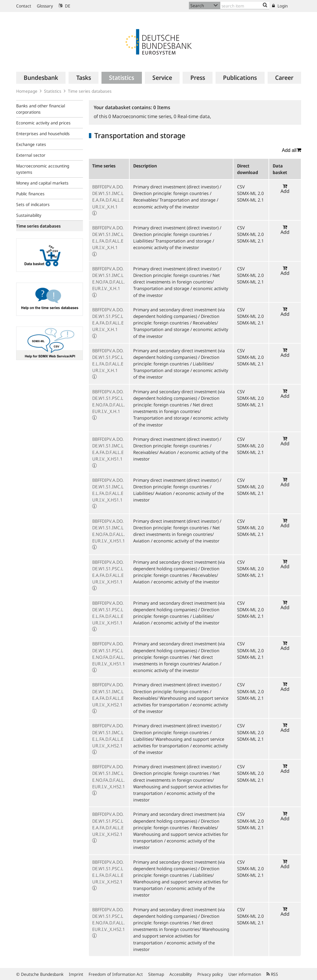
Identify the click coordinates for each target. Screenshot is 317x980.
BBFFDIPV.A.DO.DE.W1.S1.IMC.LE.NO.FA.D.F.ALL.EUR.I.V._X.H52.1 (109, 776)
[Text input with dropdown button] (245, 6)
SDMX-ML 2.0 (250, 193)
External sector (31, 155)
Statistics (53, 91)
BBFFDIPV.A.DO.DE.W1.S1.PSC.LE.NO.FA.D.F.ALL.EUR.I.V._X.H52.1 (109, 919)
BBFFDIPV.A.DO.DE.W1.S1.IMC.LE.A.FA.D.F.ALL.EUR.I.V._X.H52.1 (108, 695)
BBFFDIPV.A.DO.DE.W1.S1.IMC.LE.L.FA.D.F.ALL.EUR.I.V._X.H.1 (108, 238)
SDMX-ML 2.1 (250, 200)
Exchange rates (31, 144)
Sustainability (29, 215)
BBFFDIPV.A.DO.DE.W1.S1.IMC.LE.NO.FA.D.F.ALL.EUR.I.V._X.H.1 (109, 279)
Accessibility (181, 974)
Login (280, 6)
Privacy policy (210, 974)
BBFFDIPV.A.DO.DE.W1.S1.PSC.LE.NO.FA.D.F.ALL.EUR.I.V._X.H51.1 (109, 654)
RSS (272, 974)
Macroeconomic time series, (141, 116)
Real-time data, (192, 116)
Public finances (30, 194)
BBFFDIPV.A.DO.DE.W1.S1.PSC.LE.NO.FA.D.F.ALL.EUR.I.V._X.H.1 (109, 401)
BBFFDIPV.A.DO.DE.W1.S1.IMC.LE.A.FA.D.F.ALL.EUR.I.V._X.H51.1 (108, 449)
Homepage (27, 91)
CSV (241, 187)
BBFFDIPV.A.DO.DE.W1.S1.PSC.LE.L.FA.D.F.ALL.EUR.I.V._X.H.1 (108, 361)
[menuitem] (41, 78)
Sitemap (156, 974)
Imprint (76, 974)
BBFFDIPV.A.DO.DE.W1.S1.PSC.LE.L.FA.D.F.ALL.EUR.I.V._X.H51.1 (108, 613)
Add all (292, 150)
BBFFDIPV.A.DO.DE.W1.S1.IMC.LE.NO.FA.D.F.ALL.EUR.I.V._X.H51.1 (109, 531)
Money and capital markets (42, 183)
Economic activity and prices (43, 123)
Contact (24, 6)
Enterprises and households (43, 134)
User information (245, 974)
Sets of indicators (33, 204)
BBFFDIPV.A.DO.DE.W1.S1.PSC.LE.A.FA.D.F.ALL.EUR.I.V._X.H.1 (108, 320)
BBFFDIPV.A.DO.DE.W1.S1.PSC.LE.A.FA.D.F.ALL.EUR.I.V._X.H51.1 (108, 572)
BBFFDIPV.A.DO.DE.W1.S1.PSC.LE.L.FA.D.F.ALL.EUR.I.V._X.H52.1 (108, 872)
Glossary (45, 6)
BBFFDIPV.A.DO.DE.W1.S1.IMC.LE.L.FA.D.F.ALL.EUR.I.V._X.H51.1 (108, 490)
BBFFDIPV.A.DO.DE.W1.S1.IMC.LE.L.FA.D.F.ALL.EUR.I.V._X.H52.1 (108, 736)
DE (65, 6)
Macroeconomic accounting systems (43, 169)
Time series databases (90, 91)
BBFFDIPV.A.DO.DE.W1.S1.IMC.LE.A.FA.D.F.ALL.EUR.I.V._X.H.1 (108, 197)
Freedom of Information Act (116, 974)
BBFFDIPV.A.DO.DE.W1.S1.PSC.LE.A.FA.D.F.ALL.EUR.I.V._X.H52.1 (108, 824)
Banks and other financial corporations (41, 109)
